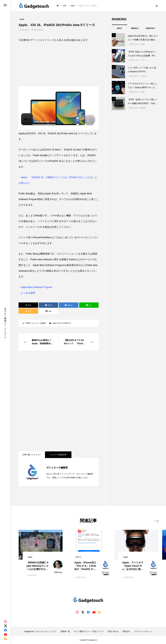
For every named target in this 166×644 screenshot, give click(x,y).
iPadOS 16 (67, 323)
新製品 (143, 108)
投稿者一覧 (65, 631)
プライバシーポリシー (143, 631)
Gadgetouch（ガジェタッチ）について (40, 631)
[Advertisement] (59, 62)
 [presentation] (155, 521)
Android (143, 76)
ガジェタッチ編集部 (39, 323)
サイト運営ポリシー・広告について (89, 631)
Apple (55, 323)
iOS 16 (60, 323)
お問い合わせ (113, 631)
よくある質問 (28, 293)
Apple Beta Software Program (37, 287)
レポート (144, 60)
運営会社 (126, 631)
